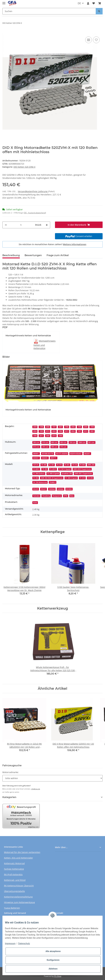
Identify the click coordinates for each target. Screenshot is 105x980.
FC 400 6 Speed (71, 478)
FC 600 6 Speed (53, 473)
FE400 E (53, 482)
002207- (87, 454)
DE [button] (79, 3)
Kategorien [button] (9, 797)
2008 (48, 427)
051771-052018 (62, 454)
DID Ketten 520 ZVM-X (24, 167)
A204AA (60, 489)
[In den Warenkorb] (5, 31)
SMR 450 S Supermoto (83, 473)
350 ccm (36, 442)
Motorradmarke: (11, 772)
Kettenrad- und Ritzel (15, 880)
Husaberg (46, 496)
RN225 (36, 489)
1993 (41, 431)
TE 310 (59, 465)
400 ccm (54, 447)
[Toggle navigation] (4, 2)
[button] (88, 3)
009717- (54, 458)
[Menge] (21, 225)
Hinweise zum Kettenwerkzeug (19, 902)
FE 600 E (36, 469)
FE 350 (36, 478)
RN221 (44, 489)
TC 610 (82, 478)
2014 (48, 431)
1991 (79, 431)
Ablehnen (53, 969)
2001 (92, 431)
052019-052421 (76, 454)
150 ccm (72, 442)
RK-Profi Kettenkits (13, 874)
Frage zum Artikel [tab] (58, 255)
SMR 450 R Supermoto (82, 469)
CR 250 (90, 478)
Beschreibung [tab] (11, 255)
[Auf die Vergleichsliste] (89, 40)
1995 (79, 427)
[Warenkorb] (100, 3)
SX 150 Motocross (40, 482)
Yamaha (36, 496)
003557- (36, 458)
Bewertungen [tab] (33, 255)
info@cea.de (36, 789)
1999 (60, 436)
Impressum (10, 943)
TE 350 (45, 469)
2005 (86, 427)
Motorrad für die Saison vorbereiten (22, 852)
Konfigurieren (53, 960)
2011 (41, 436)
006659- (45, 458)
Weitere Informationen (75, 244)
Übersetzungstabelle (14, 891)
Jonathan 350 (67, 473)
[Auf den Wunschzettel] (96, 40)
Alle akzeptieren (53, 951)
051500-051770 (48, 454)
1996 (67, 427)
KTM (66, 496)
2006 (73, 427)
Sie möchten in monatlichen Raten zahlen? (53, 244)
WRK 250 (91, 465)
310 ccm (63, 447)
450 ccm (63, 442)
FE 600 (82, 465)
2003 (54, 431)
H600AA (52, 489)
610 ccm (36, 447)
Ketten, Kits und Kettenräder (18, 858)
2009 (35, 427)
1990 (35, 436)
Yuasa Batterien (12, 908)
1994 (92, 427)
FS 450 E (53, 469)
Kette (35, 503)
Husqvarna (57, 496)
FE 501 (67, 465)
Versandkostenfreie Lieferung (33, 191)
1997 (54, 427)
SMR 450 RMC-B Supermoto (52, 478)
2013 (67, 431)
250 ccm (45, 447)
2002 (73, 431)
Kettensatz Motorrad (14, 863)
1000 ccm (82, 442)
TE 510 (75, 465)
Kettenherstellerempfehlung (18, 897)
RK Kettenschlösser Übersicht (19, 886)
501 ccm (91, 442)
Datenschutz (24, 943)
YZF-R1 (36, 465)
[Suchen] (49, 11)
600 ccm (54, 442)
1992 (60, 431)
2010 (54, 436)
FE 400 (44, 465)
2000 (48, 436)
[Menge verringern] (6, 225)
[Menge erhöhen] (47, 225)
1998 (41, 427)
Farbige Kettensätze (14, 869)
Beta (72, 496)
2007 (60, 427)
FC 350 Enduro (39, 473)
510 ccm (45, 442)
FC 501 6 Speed (65, 469)
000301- (36, 454)
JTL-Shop (58, 976)
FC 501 (52, 465)
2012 (86, 431)
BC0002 (69, 489)
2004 (35, 431)
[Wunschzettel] (94, 3)
